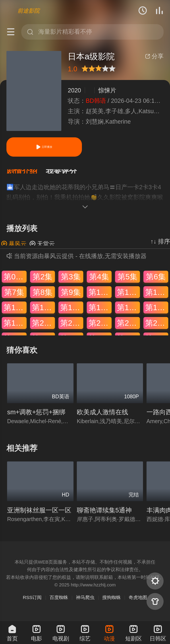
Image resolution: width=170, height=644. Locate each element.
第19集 (15, 327)
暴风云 (14, 248)
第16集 (100, 312)
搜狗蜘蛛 (112, 602)
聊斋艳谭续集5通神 (104, 514)
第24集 (157, 327)
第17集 (128, 312)
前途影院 (29, 11)
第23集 (128, 327)
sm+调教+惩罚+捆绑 (36, 416)
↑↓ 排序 (160, 246)
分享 (154, 56)
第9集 (71, 296)
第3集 (71, 281)
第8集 (42, 296)
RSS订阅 (32, 602)
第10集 (100, 296)
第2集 (42, 281)
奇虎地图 (138, 602)
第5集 (127, 281)
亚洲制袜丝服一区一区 (39, 514)
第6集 (156, 281)
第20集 (43, 327)
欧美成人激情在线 (102, 416)
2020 (74, 90)
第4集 (99, 281)
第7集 (14, 296)
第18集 (157, 312)
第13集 (15, 312)
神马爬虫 (85, 602)
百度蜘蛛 (59, 602)
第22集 (100, 327)
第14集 (43, 312)
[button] (26, 174)
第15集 (72, 312)
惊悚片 (107, 90)
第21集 (72, 327)
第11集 (128, 296)
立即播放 (44, 147)
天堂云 (42, 248)
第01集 (15, 281)
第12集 (157, 296)
